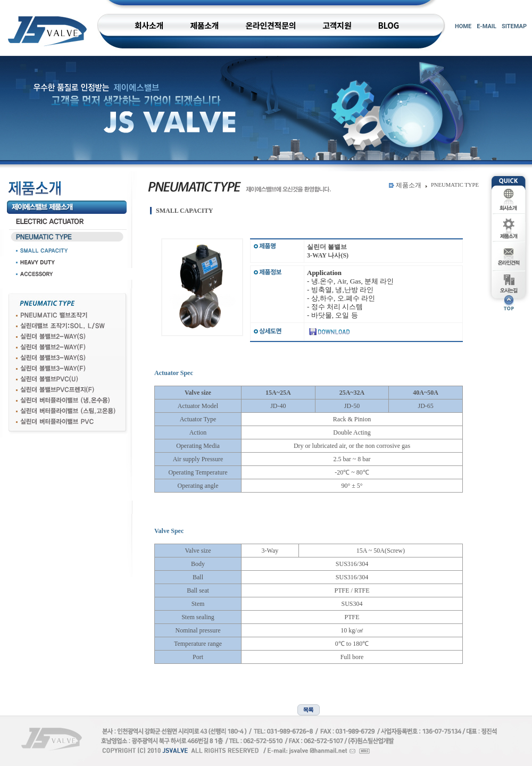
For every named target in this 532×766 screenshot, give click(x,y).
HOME (463, 26)
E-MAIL (487, 26)
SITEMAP (514, 26)
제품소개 (409, 185)
